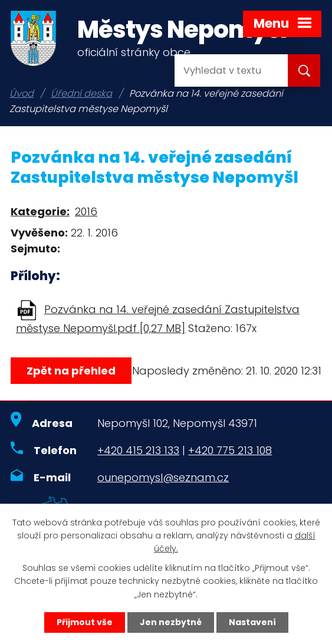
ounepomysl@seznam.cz (163, 477)
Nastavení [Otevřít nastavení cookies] (252, 622)
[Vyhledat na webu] (222, 70)
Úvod (22, 93)
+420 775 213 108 (230, 450)
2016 (86, 211)
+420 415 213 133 (138, 450)
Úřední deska (81, 93)
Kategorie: (40, 211)
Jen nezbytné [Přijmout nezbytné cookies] (171, 622)
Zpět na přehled (71, 371)
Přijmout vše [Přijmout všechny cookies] (85, 622)
